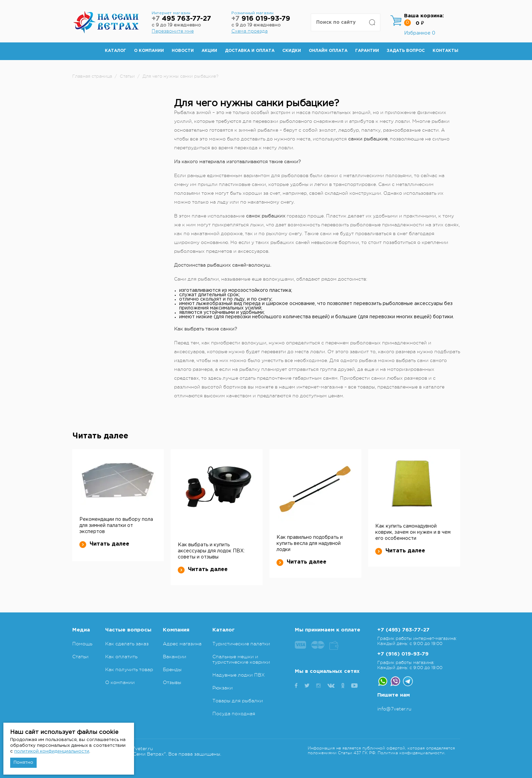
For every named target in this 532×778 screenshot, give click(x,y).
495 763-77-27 (181, 19)
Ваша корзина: (424, 16)
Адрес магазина (182, 644)
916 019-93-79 (261, 19)
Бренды (172, 669)
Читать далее (104, 544)
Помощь (82, 644)
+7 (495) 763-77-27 (403, 630)
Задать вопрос (406, 51)
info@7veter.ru (394, 709)
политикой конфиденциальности (52, 751)
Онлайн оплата (328, 51)
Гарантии (367, 51)
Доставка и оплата (250, 51)
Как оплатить (121, 657)
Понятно (23, 763)
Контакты (445, 51)
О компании (149, 51)
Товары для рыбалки (238, 701)
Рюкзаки (223, 688)
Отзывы (172, 682)
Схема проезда (250, 31)
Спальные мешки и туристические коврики (241, 659)
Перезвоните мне (173, 31)
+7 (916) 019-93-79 (403, 654)
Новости (183, 51)
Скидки (292, 51)
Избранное (420, 33)
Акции (209, 51)
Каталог (116, 51)
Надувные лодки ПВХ (239, 675)
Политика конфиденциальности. (412, 753)
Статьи (80, 657)
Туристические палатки (241, 644)
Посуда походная (234, 714)
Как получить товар (129, 669)
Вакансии (175, 657)
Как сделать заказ (127, 644)
